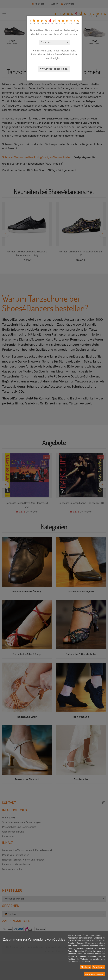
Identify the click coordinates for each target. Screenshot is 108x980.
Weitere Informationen (95, 974)
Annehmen (98, 967)
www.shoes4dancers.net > (54, 69)
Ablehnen (86, 967)
